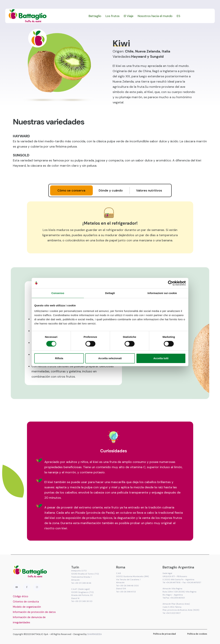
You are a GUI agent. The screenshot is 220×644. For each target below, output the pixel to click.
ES (178, 16)
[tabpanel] (110, 227)
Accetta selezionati (110, 358)
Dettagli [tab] (110, 293)
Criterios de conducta (26, 602)
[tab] (71, 190)
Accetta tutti (161, 358)
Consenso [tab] (58, 293)
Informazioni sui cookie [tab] (162, 293)
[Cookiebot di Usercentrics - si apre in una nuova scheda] (170, 283)
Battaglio (95, 16)
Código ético (21, 596)
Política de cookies (197, 634)
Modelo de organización (27, 607)
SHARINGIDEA (95, 634)
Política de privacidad (164, 634)
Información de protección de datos (34, 612)
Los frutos (113, 16)
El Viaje (129, 16)
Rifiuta (59, 358)
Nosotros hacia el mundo (155, 16)
